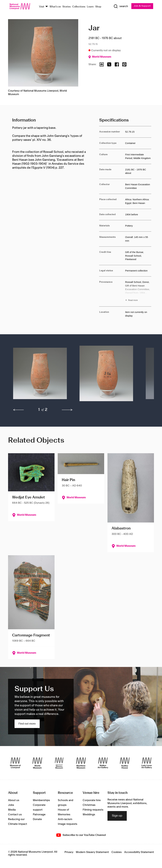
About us (14, 800)
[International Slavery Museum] (59, 763)
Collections (79, 7)
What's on (55, 7)
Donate (37, 819)
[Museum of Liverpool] (15, 763)
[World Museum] (37, 763)
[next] (67, 410)
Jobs (11, 805)
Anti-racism (65, 819)
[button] (40, 375)
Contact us (15, 815)
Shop (98, 7)
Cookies (117, 852)
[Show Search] (120, 6)
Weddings (89, 815)
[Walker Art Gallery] (103, 763)
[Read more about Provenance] (138, 292)
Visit (42, 7)
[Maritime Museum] (81, 763)
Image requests (68, 824)
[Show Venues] (47, 7)
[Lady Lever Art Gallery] (147, 763)
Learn (90, 7)
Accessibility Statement (139, 852)
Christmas (89, 805)
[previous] (18, 410)
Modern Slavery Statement (92, 852)
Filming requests (93, 810)
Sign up (117, 816)
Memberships (41, 800)
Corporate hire (92, 800)
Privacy (69, 852)
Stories (67, 7)
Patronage (39, 815)
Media (12, 810)
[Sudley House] (125, 763)
